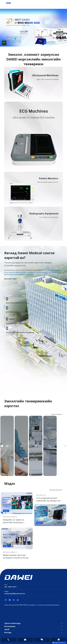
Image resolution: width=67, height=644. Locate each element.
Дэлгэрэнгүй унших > (56, 490)
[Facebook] (6, 600)
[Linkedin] (10, 600)
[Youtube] (18, 600)
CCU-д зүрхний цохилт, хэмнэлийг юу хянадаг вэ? (48, 499)
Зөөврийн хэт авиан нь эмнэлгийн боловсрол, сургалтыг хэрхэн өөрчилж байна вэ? (15, 524)
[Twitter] (14, 600)
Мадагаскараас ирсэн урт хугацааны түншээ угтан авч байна (16, 558)
